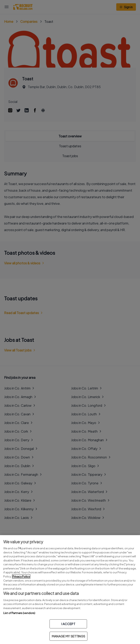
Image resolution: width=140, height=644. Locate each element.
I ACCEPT (68, 624)
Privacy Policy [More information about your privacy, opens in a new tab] (21, 576)
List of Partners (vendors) (19, 613)
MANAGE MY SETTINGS (68, 636)
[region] (70, 590)
